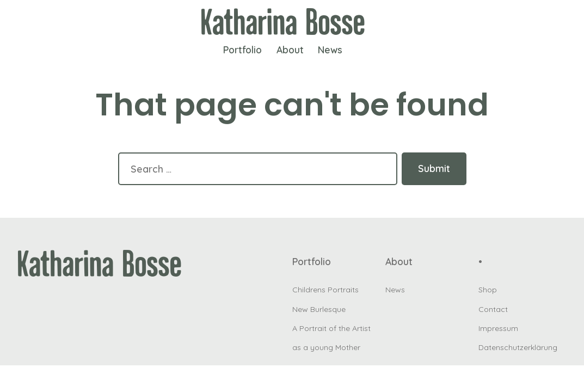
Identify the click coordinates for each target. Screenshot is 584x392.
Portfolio (242, 50)
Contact (493, 309)
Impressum (498, 328)
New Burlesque (319, 309)
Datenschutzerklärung (518, 347)
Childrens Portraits (325, 290)
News (330, 50)
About (290, 50)
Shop (488, 290)
